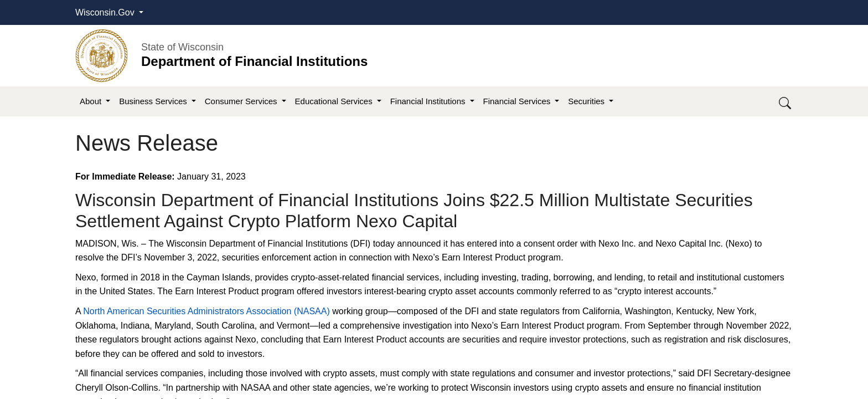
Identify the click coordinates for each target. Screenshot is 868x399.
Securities (587, 101)
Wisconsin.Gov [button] (106, 12)
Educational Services (335, 101)
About (92, 101)
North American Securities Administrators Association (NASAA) (206, 311)
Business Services (154, 101)
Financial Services (518, 101)
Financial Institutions (429, 101)
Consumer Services (242, 101)
